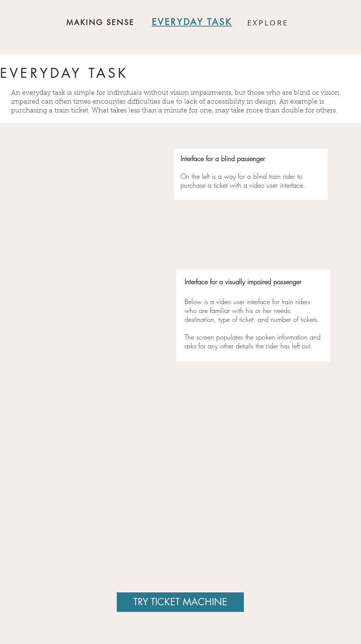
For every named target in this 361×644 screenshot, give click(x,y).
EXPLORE (268, 23)
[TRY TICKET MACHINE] (180, 602)
